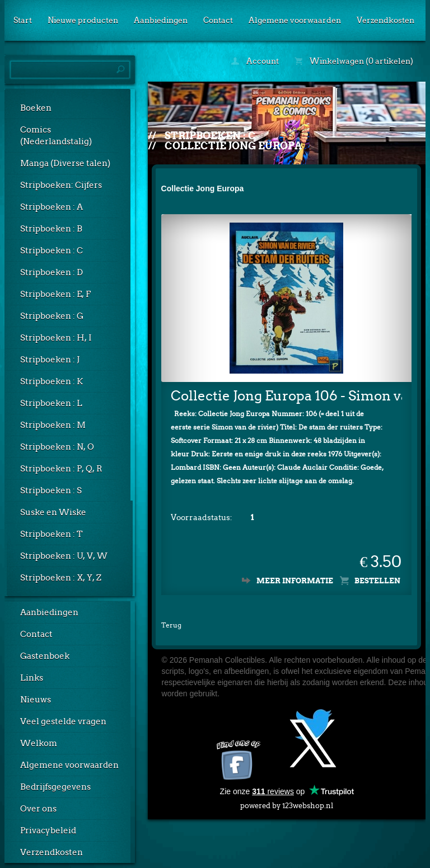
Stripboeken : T (52, 534)
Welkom (39, 743)
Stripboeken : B (51, 229)
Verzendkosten (385, 20)
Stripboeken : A (52, 207)
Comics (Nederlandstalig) (56, 136)
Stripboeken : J (50, 360)
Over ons (38, 809)
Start (23, 20)
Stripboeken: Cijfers (61, 185)
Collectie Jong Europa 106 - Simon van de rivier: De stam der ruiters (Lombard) (287, 396)
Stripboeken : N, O (57, 447)
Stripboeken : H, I (56, 338)
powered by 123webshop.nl (287, 803)
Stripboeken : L (51, 403)
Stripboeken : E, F (55, 294)
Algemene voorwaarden (295, 20)
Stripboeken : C (52, 251)
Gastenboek (45, 656)
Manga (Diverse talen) (65, 163)
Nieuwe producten (83, 20)
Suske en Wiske (53, 512)
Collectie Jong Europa (233, 146)
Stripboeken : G (52, 316)
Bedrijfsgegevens (55, 787)
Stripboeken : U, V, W (64, 556)
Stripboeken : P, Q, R (61, 469)
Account (255, 61)
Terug (171, 625)
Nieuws (36, 700)
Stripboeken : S (51, 490)
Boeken (36, 108)
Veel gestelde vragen (63, 721)
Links (32, 678)
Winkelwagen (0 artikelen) (354, 61)
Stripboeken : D (52, 272)
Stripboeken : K (52, 381)
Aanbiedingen (161, 20)
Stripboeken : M (53, 425)
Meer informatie (295, 581)
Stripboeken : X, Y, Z (61, 578)
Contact (218, 20)
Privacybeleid (48, 831)
